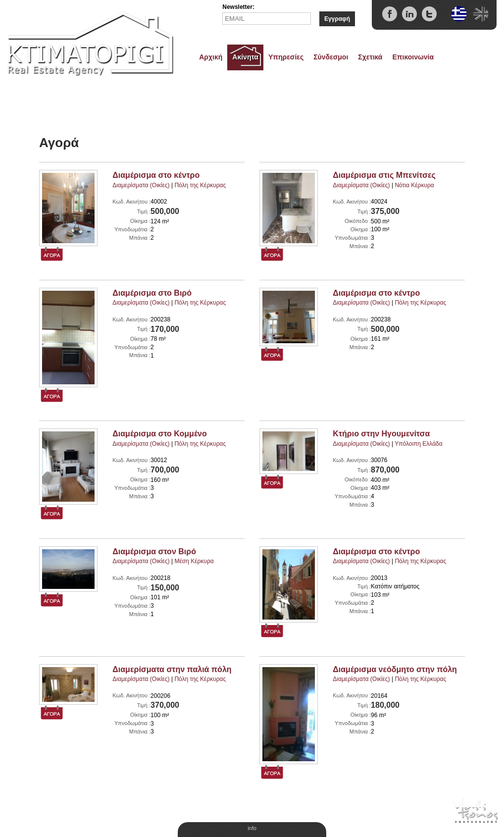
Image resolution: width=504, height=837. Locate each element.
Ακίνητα (245, 57)
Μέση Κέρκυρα (194, 561)
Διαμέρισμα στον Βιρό (154, 551)
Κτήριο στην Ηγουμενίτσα (381, 434)
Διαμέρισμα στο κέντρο (156, 175)
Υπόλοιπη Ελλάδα (419, 444)
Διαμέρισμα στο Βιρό (152, 293)
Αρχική (211, 57)
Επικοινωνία (413, 57)
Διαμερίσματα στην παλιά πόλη (172, 669)
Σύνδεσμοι (331, 57)
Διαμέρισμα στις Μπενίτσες (384, 175)
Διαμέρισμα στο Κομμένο (159, 434)
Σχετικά (370, 57)
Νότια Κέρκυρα (414, 185)
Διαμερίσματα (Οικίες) (141, 185)
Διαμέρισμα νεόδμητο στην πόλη (395, 669)
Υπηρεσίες (286, 57)
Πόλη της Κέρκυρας (200, 185)
